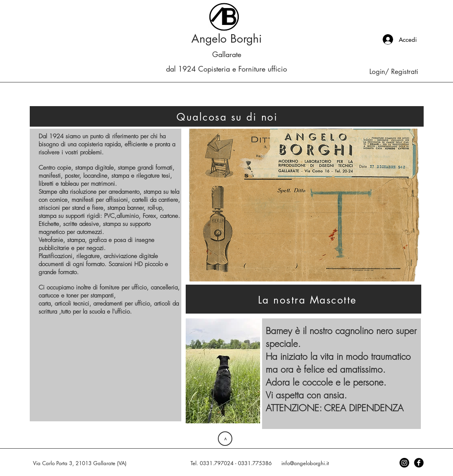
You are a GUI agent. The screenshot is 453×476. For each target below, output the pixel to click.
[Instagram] (404, 463)
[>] (225, 439)
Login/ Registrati (394, 72)
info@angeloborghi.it (305, 463)
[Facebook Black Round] (419, 463)
